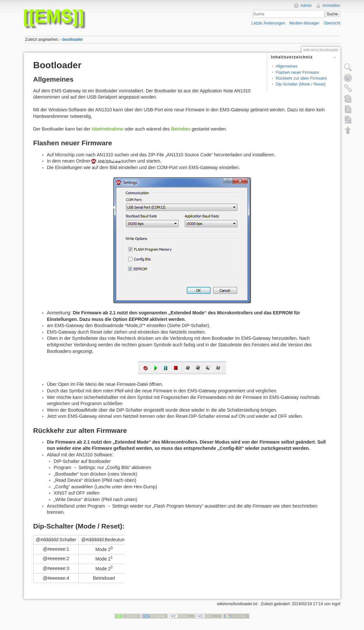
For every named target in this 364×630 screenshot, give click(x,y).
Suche (332, 14)
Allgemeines (286, 66)
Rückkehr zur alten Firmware (301, 78)
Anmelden (331, 6)
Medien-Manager (304, 23)
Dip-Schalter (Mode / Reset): (301, 84)
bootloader (73, 39)
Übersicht (332, 23)
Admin (306, 6)
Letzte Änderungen (268, 23)
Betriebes (181, 129)
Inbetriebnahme (108, 129)
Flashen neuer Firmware (297, 72)
